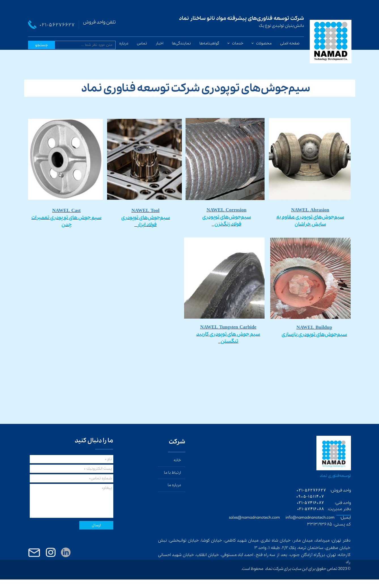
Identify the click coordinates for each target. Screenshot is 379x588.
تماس (142, 43)
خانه (177, 460)
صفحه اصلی (290, 43)
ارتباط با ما (173, 473)
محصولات (264, 43)
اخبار (159, 43)
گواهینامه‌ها (209, 43)
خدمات (238, 43)
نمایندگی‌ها (181, 43)
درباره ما (122, 43)
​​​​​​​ (146, 218)
